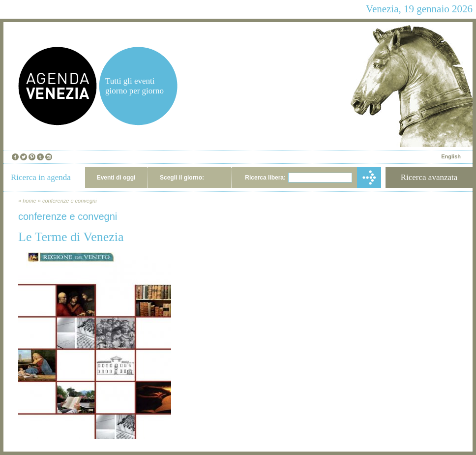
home (30, 201)
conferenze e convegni (70, 201)
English (451, 156)
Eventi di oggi (116, 178)
